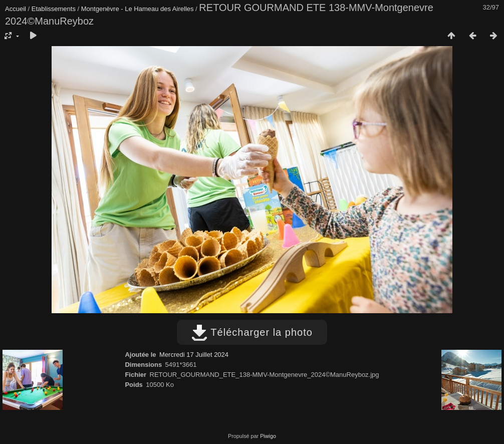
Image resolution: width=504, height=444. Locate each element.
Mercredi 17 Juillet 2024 (194, 355)
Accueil (16, 9)
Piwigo (268, 436)
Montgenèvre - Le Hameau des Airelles (138, 9)
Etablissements (54, 9)
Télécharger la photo (252, 332)
